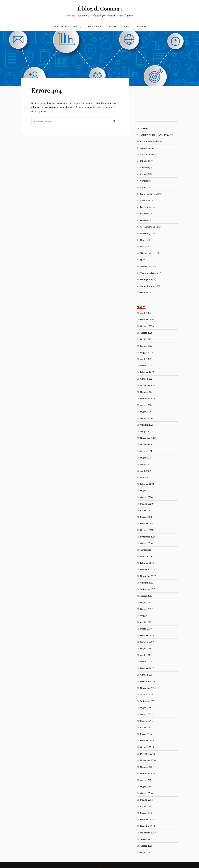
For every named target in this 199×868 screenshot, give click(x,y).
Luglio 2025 (146, 339)
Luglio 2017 (146, 602)
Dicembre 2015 (147, 681)
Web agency (146, 279)
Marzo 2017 (146, 629)
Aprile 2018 (146, 550)
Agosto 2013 (146, 846)
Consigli (144, 181)
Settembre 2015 (148, 701)
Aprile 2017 (146, 622)
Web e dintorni (94, 26)
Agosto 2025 (146, 333)
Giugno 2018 (146, 543)
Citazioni (144, 161)
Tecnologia (112, 26)
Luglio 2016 (146, 648)
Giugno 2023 (146, 431)
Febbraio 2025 (147, 372)
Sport (143, 260)
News (143, 240)
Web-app (145, 292)
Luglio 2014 (146, 787)
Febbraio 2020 (147, 523)
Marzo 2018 (146, 556)
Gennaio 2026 (147, 326)
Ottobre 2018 (147, 530)
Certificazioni (146, 154)
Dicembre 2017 (147, 569)
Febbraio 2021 (147, 484)
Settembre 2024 (148, 398)
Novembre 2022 (148, 438)
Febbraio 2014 (147, 819)
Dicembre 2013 (147, 826)
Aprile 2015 (146, 727)
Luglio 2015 (146, 708)
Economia (145, 214)
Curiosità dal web (148, 194)
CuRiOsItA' (146, 200)
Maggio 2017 (146, 615)
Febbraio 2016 (147, 668)
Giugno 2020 (146, 497)
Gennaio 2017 (147, 642)
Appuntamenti (147, 148)
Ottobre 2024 (147, 392)
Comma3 (144, 174)
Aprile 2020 (146, 510)
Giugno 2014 (146, 793)
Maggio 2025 (146, 352)
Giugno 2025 (146, 346)
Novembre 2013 (148, 833)
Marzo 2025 (146, 366)
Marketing (141, 26)
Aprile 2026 (146, 313)
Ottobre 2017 (147, 583)
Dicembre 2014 (147, 754)
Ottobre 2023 (147, 425)
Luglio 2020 (146, 490)
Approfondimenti (148, 141)
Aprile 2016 (146, 655)
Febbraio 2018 (147, 563)
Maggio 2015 (146, 721)
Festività (144, 220)
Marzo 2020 (146, 517)
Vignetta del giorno (149, 273)
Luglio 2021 (146, 458)
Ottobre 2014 (147, 767)
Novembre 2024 (148, 385)
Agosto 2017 (146, 596)
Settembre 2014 (148, 773)
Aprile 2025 (146, 359)
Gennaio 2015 (147, 747)
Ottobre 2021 (147, 451)
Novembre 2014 (148, 760)
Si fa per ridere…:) (148, 253)
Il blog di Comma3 (100, 8)
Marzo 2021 (146, 477)
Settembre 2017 (148, 589)
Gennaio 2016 (147, 675)
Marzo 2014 (146, 813)
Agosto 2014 (146, 780)
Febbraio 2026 (147, 319)
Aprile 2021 (146, 471)
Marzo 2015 (146, 734)
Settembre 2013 (148, 839)
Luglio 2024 (146, 412)
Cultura (144, 187)
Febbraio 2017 (147, 635)
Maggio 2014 (146, 800)
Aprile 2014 (146, 806)
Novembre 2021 (148, 444)
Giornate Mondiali (149, 227)
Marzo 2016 (146, 662)
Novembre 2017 (148, 576)
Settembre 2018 (148, 537)
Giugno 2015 (146, 714)
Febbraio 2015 (147, 740)
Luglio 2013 (146, 852)
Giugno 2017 (146, 609)
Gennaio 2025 (147, 379)
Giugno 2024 (146, 418)
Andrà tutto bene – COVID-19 (67, 26)
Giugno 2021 (146, 464)
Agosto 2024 (146, 405)
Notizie (127, 26)
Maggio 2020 (146, 504)
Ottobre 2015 (147, 694)
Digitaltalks (146, 207)
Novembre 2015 (148, 688)
